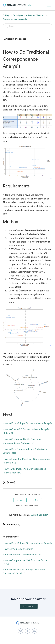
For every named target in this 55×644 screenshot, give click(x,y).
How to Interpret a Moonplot (18, 549)
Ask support (29, 606)
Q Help (6, 15)
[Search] (28, 26)
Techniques (18, 15)
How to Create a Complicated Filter (22, 555)
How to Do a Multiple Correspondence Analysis (27, 424)
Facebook (5, 482)
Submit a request (39, 515)
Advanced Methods (35, 15)
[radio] (20, 500)
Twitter (9, 482)
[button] (49, 5)
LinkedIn (13, 482)
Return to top (11, 525)
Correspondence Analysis (15, 19)
